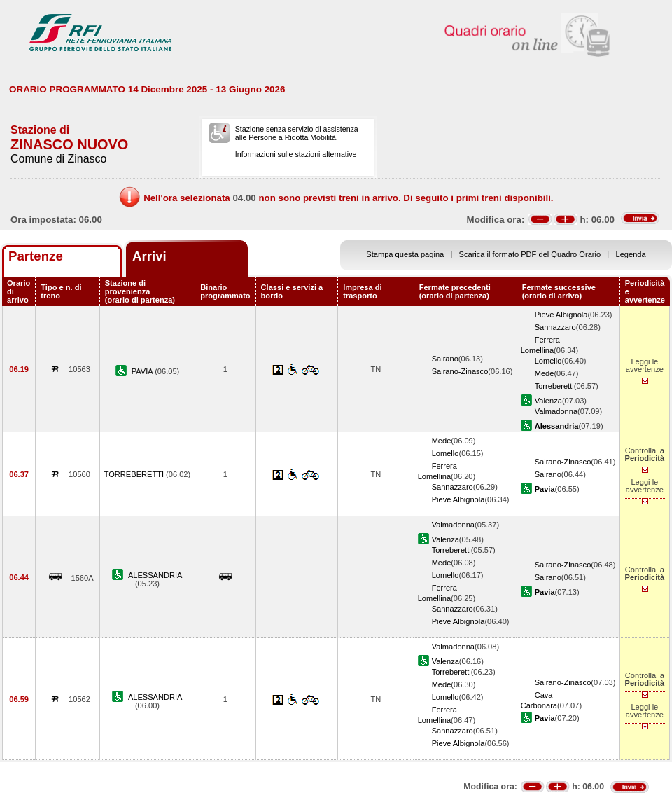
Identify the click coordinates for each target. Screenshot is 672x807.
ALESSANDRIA (155, 575)
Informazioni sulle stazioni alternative (296, 154)
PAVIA (143, 371)
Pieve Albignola (561, 315)
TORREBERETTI (135, 474)
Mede (545, 373)
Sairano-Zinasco (460, 371)
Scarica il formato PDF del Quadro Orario (530, 254)
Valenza (548, 401)
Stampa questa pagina (405, 254)
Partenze (36, 256)
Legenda (631, 254)
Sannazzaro (555, 327)
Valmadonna (556, 411)
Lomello (548, 361)
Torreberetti (554, 386)
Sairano (445, 359)
